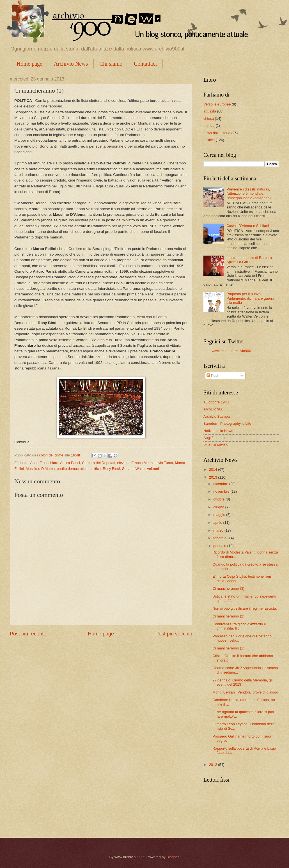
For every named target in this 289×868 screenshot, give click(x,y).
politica (95, 469)
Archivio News (71, 64)
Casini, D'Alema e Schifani (248, 226)
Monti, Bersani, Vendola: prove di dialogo (245, 692)
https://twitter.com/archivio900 (227, 351)
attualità (210, 111)
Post (212, 376)
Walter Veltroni (147, 469)
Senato (128, 469)
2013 (214, 477)
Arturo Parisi (70, 463)
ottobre (219, 499)
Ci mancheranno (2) (228, 616)
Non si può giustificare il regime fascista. (245, 608)
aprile (218, 523)
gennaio (220, 546)
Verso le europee (217, 104)
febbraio (220, 538)
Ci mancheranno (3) (228, 588)
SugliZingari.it (214, 438)
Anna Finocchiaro (44, 463)
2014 (214, 469)
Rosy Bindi (111, 469)
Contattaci (145, 64)
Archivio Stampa (217, 416)
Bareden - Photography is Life (227, 423)
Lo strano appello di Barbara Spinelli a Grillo (249, 260)
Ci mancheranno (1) (228, 648)
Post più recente (28, 634)
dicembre (221, 484)
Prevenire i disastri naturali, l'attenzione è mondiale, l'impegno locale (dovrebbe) (249, 194)
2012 (214, 765)
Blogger (173, 857)
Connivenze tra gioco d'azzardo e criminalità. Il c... (239, 626)
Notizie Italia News (218, 431)
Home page (29, 64)
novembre (222, 491)
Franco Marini (142, 463)
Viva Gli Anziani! (216, 445)
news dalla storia (217, 133)
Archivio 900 (213, 409)
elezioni (123, 463)
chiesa (209, 119)
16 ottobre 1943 (216, 402)
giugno (219, 507)
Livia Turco (164, 463)
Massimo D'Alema (40, 469)
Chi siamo (111, 64)
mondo (209, 126)
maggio (220, 515)
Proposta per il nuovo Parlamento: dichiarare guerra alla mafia (250, 298)
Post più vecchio (174, 634)
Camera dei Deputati (98, 463)
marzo (219, 530)
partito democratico (72, 469)
